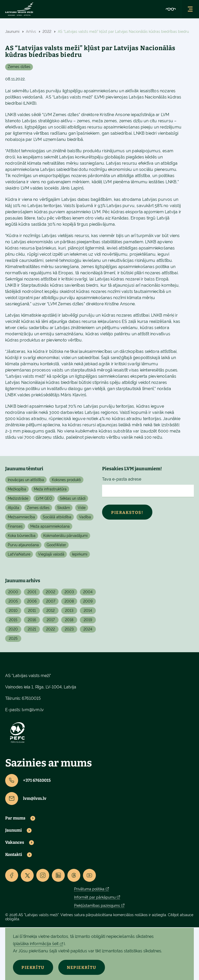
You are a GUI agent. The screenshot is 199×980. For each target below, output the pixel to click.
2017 (51, 620)
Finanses (15, 526)
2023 (69, 629)
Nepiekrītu (83, 967)
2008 (69, 601)
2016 (32, 620)
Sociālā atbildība (57, 517)
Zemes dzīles (19, 67)
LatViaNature (19, 554)
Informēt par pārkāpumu (95, 897)
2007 (51, 601)
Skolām (64, 508)
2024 (88, 629)
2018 (69, 620)
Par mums (15, 818)
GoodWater (56, 545)
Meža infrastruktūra (50, 489)
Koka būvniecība (22, 536)
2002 (51, 592)
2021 (32, 629)
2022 (51, 629)
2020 (13, 629)
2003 (69, 592)
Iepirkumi (80, 554)
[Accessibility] (171, 9)
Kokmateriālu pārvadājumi (65, 536)
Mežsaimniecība (21, 517)
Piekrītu (34, 967)
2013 (69, 611)
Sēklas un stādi (73, 498)
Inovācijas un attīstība (26, 480)
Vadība (85, 517)
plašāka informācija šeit (36, 944)
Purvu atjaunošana (23, 545)
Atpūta (13, 508)
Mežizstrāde (18, 498)
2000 (13, 592)
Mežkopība (17, 489)
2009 (88, 601)
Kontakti (14, 855)
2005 (13, 601)
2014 (88, 611)
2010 (13, 611)
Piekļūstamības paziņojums (97, 906)
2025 (13, 639)
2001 (32, 592)
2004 (88, 592)
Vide (82, 508)
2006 (32, 601)
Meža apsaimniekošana (50, 526)
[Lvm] (19, 9)
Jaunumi (13, 830)
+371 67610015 (28, 780)
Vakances (15, 842)
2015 (13, 620)
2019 (88, 620)
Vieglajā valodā (51, 554)
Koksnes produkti (66, 480)
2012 (51, 611)
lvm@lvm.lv (33, 710)
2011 (32, 611)
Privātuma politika (89, 889)
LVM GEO (44, 498)
